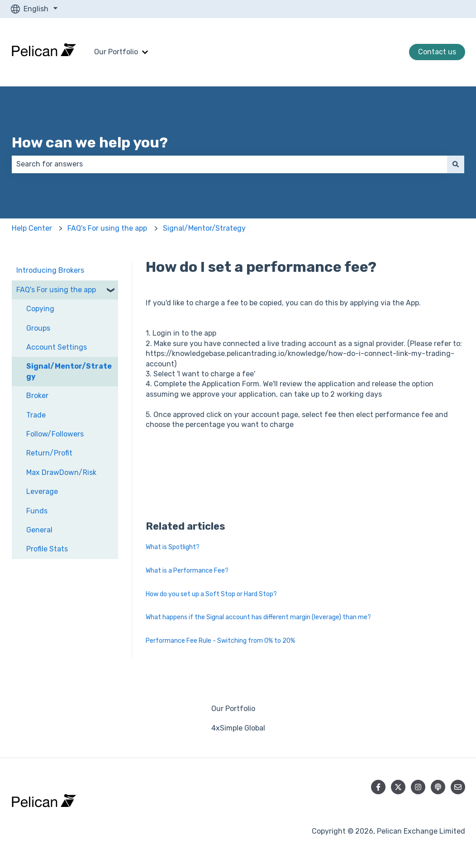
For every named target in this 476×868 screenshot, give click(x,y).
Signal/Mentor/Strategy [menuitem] (69, 371)
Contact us (437, 52)
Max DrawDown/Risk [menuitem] (61, 472)
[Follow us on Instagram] (418, 787)
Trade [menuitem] (36, 415)
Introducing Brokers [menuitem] (50, 270)
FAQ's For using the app (107, 228)
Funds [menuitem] (37, 511)
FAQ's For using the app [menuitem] (56, 290)
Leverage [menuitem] (42, 491)
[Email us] (458, 787)
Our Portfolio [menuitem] (233, 709)
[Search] (456, 164)
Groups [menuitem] (38, 328)
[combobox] (229, 164)
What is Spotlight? (173, 547)
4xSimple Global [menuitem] (238, 728)
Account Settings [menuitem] (57, 347)
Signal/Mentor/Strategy (204, 228)
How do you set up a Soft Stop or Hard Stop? (211, 594)
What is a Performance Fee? (187, 571)
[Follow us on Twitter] (398, 787)
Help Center (32, 228)
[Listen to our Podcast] (438, 787)
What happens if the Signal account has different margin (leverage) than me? (258, 617)
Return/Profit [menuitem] (49, 453)
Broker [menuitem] (37, 396)
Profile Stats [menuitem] (47, 549)
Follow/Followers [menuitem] (55, 434)
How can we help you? (90, 142)
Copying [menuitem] (40, 309)
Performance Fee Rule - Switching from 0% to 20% (220, 641)
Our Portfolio (116, 52)
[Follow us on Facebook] (378, 787)
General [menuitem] (39, 530)
